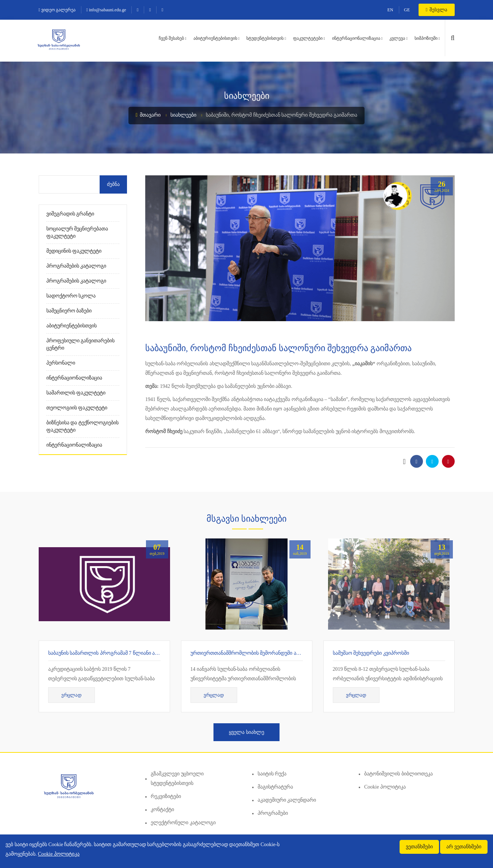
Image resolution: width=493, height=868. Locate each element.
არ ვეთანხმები (464, 847)
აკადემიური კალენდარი (287, 800)
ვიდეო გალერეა (57, 10)
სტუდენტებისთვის (265, 38)
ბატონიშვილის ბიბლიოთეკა (398, 774)
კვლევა (397, 38)
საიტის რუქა (272, 774)
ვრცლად (72, 695)
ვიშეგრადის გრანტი (70, 214)
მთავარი (148, 115)
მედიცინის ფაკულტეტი (74, 251)
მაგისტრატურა (275, 787)
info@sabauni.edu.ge (106, 10)
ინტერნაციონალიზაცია (356, 38)
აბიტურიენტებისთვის (215, 38)
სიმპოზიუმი (426, 38)
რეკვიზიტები (166, 796)
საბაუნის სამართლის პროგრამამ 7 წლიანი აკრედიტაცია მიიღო (125, 653)
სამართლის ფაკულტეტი (76, 393)
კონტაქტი (162, 809)
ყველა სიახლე (246, 732)
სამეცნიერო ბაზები (69, 311)
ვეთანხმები (419, 847)
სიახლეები (183, 115)
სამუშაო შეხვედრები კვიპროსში (371, 653)
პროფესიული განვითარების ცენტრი (81, 344)
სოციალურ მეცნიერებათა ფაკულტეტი (77, 232)
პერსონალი (61, 363)
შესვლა (437, 10)
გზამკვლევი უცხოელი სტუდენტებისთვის (177, 779)
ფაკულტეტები (308, 38)
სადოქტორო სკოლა (71, 296)
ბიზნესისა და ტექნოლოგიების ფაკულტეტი (82, 426)
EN (390, 10)
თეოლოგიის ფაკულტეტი (77, 408)
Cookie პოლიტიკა (385, 787)
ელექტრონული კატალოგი (183, 823)
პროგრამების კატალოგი (76, 266)
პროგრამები (273, 813)
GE (407, 10)
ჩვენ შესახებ (171, 38)
